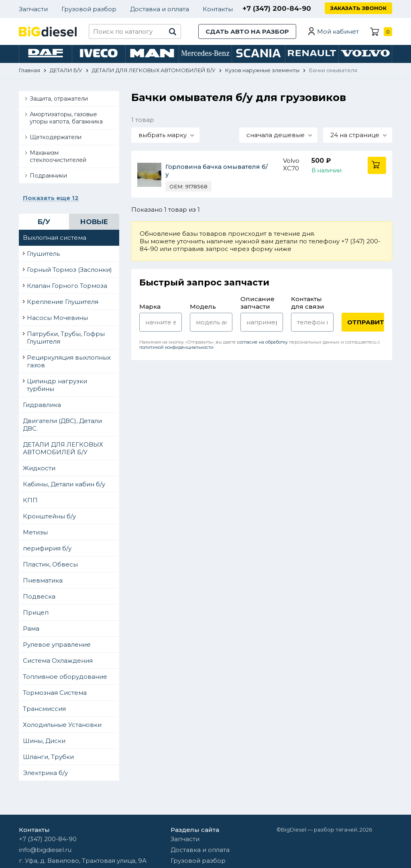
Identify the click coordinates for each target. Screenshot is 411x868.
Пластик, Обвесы (50, 564)
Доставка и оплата (160, 9)
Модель (203, 307)
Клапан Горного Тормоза (67, 286)
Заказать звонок (358, 8)
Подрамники (48, 176)
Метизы (35, 532)
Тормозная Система (55, 693)
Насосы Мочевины (57, 318)
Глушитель (43, 254)
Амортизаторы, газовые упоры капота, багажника (66, 118)
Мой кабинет (338, 31)
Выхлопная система (55, 238)
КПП (30, 500)
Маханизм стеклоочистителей (58, 156)
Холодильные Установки (62, 725)
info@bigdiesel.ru (45, 850)
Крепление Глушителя (63, 302)
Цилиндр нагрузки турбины (57, 385)
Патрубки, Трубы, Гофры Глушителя (66, 338)
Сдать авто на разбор (247, 31)
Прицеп (36, 612)
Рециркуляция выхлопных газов (69, 361)
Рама (31, 628)
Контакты (218, 9)
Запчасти (33, 9)
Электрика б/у (45, 773)
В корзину (377, 165)
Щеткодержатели (56, 137)
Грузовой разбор (89, 9)
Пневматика (43, 580)
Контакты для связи (308, 303)
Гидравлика (42, 405)
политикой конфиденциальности (176, 347)
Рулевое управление (57, 644)
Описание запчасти (257, 303)
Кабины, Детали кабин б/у (64, 484)
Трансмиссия (44, 709)
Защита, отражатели (59, 99)
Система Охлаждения (58, 661)
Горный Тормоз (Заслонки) (69, 270)
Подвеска (39, 596)
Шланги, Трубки (48, 757)
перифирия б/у (47, 548)
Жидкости (39, 468)
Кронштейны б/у (49, 516)
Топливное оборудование (65, 677)
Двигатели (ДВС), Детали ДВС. (62, 425)
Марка (150, 307)
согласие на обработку (262, 342)
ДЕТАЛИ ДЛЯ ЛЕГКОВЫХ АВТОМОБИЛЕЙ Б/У (63, 448)
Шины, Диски (44, 741)
